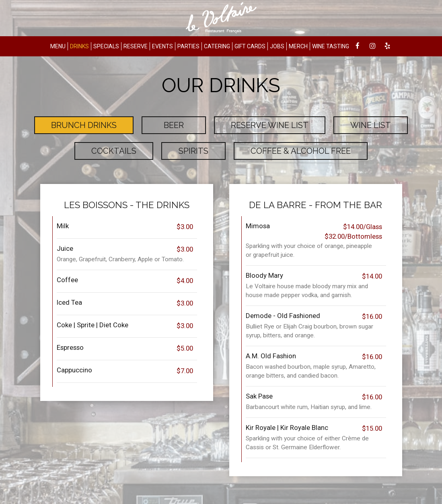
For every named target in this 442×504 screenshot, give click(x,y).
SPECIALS (106, 46)
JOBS (277, 46)
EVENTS (162, 46)
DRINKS (79, 46)
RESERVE (136, 46)
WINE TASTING (331, 46)
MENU (58, 46)
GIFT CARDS (250, 46)
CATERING (217, 46)
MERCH (298, 46)
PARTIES (188, 46)
